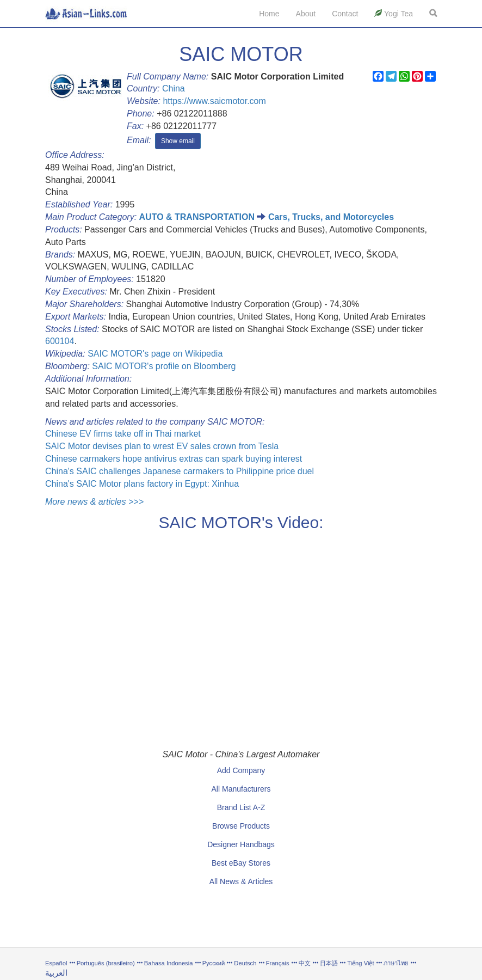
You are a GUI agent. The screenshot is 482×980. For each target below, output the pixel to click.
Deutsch (245, 963)
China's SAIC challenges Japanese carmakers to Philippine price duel (180, 471)
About (306, 14)
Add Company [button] (241, 770)
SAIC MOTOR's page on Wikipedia (155, 354)
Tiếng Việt (360, 963)
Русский (214, 963)
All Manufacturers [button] (241, 789)
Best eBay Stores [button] (241, 863)
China (174, 88)
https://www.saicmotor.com (214, 101)
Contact (345, 14)
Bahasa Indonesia (169, 963)
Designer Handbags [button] (241, 844)
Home (269, 14)
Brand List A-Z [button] (241, 807)
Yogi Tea (394, 14)
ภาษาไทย (397, 963)
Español (56, 963)
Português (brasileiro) (106, 963)
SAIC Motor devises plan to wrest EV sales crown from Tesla (162, 446)
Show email (178, 141)
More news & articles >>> (94, 502)
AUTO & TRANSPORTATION (197, 217)
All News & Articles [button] (241, 881)
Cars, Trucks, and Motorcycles (331, 217)
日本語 (329, 963)
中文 (305, 963)
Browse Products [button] (241, 826)
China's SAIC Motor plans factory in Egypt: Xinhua (142, 484)
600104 (60, 341)
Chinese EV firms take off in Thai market (123, 434)
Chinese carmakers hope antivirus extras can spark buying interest (174, 459)
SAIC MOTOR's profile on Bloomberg (164, 366)
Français (278, 963)
